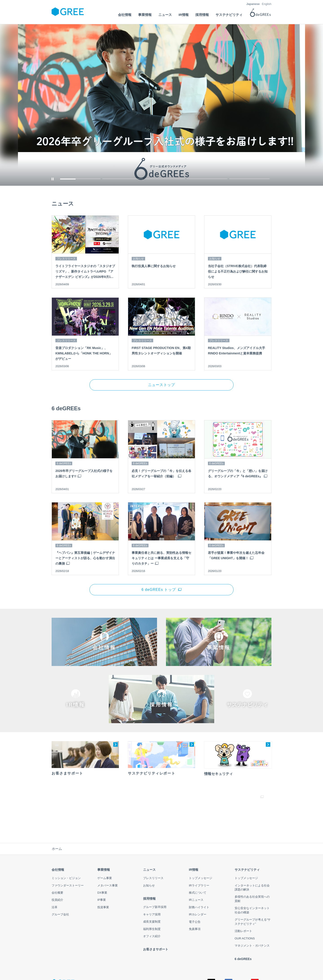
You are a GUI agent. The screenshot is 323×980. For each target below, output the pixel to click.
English (267, 4)
